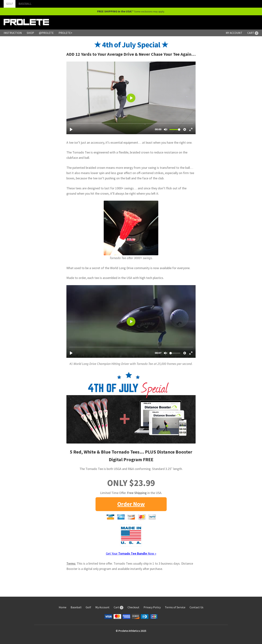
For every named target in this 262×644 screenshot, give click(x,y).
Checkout (133, 607)
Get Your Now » (131, 553)
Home (63, 607)
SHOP (30, 33)
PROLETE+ (65, 33)
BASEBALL (25, 4)
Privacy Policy (152, 607)
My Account (102, 607)
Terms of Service (175, 607)
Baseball (76, 607)
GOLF (10, 4)
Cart (119, 607)
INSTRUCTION (13, 33)
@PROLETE (46, 33)
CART (253, 33)
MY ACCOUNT (234, 33)
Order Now (131, 504)
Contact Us (196, 607)
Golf (88, 607)
